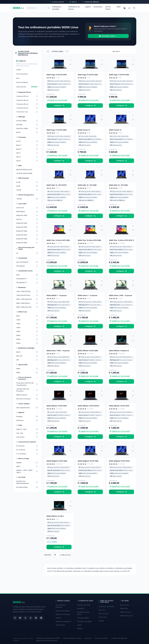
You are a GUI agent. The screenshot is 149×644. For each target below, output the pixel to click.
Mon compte (125, 605)
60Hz (27, 316)
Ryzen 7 (27, 145)
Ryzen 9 (27, 149)
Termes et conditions (101, 638)
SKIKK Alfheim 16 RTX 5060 (88, 351)
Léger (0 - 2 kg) (27, 429)
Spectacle (48, 555)
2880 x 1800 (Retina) (27, 303)
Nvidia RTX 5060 (27, 231)
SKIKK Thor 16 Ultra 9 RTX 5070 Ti (121, 240)
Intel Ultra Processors (27, 399)
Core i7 (27, 141)
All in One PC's (104, 614)
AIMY (119, 7)
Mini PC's (102, 610)
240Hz (27, 339)
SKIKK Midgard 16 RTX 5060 (88, 461)
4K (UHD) (27, 125)
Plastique (27, 417)
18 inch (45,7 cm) (27, 112)
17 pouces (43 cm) (27, 108)
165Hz (27, 328)
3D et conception (22, 82)
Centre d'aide (60, 625)
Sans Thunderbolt (27, 262)
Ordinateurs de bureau (74, 8)
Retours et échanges (63, 614)
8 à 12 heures (27, 450)
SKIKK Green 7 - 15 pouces (87, 295)
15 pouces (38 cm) (27, 100)
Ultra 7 (27, 153)
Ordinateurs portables (57, 8)
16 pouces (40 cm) (27, 104)
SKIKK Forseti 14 (84, 130)
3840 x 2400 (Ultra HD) (27, 307)
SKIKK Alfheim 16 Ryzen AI (119, 351)
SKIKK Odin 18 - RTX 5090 (118, 185)
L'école (19, 70)
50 (27, 253)
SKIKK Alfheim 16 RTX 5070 (119, 406)
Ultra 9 (27, 161)
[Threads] (31, 618)
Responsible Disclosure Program (47, 641)
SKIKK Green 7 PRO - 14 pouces (58, 351)
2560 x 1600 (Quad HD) (27, 299)
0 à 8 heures (27, 446)
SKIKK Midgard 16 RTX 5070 (119, 461)
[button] (27, 61)
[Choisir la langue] (124, 8)
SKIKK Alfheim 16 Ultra (55, 516)
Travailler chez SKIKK (84, 621)
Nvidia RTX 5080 (27, 239)
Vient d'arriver (27, 87)
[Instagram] (15, 618)
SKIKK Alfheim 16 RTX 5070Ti (88, 406)
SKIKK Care (124, 608)
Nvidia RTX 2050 (27, 223)
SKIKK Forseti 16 (115, 130)
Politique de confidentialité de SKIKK (48, 638)
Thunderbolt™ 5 (27, 283)
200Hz (27, 335)
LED (27, 360)
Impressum (88, 638)
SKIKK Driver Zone (126, 616)
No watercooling (27, 487)
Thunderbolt (27, 266)
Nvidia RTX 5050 (27, 227)
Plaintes (59, 618)
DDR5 (27, 373)
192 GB (27, 190)
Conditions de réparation (119, 638)
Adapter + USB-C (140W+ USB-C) (27, 471)
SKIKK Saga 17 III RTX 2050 (119, 75)
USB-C (27, 466)
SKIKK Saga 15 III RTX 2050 (88, 75)
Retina (27, 132)
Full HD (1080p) (27, 121)
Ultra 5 (27, 157)
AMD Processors (27, 395)
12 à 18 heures (27, 454)
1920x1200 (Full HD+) (27, 295)
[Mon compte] (129, 8)
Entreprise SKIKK (83, 618)
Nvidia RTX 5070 (27, 235)
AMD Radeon (27, 212)
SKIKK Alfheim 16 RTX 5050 (57, 406)
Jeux (18, 78)
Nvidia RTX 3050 (27, 215)
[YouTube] (20, 618)
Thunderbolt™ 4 (27, 279)
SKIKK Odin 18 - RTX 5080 (87, 185)
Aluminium (27, 420)
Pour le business (22, 74)
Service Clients (108, 8)
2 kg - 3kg (27, 433)
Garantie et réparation (63, 621)
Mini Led (27, 356)
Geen (27, 275)
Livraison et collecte (63, 611)
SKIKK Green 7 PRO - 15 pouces (121, 295)
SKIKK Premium (126, 612)
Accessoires (98, 7)
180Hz (27, 331)
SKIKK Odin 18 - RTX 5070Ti (57, 185)
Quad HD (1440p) (27, 129)
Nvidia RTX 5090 (27, 243)
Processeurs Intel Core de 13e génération (27, 384)
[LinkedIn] (41, 618)
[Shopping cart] (134, 8)
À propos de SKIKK (84, 605)
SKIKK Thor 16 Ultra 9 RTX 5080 (89, 240)
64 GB (27, 182)
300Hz (27, 343)
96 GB (27, 186)
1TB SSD (27, 199)
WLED (27, 352)
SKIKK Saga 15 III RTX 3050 (57, 75)
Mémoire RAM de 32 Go (24, 170)
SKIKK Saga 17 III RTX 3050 (57, 130)
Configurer (59, 105)
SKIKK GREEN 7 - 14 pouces (57, 295)
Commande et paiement (61, 606)
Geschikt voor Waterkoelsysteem (27, 482)
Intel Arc (27, 219)
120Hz (27, 320)
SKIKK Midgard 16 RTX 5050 (57, 461)
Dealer (80, 625)
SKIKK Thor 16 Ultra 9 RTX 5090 (58, 240)
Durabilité (81, 608)
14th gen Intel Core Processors (27, 390)
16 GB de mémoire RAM (24, 173)
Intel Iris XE (27, 208)
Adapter (27, 463)
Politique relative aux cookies (72, 638)
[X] (25, 618)
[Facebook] (36, 618)
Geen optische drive (27, 408)
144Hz (27, 324)
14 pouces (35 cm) (27, 96)
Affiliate (80, 628)
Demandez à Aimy (108, 36)
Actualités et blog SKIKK (83, 613)
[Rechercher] (49, 8)
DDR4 (27, 369)
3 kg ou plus (27, 437)
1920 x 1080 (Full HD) (27, 291)
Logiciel (88, 7)
